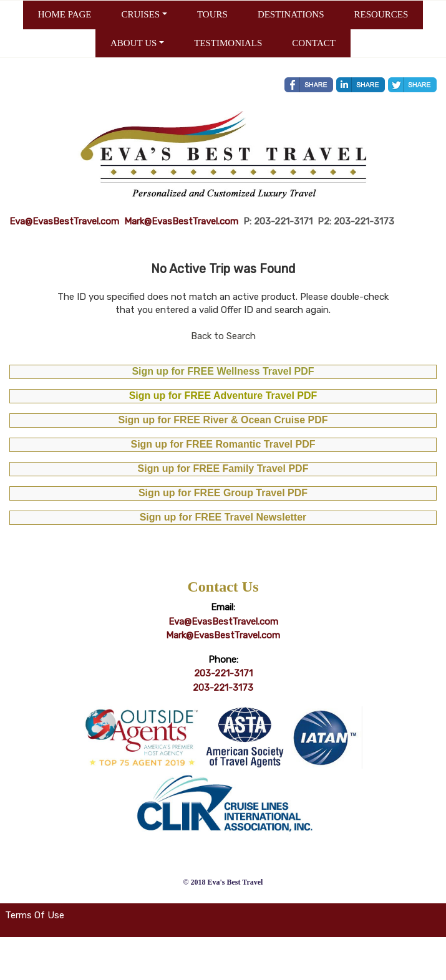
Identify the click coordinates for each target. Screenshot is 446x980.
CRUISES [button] (140, 14)
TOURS (212, 14)
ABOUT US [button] (133, 43)
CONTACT (314, 43)
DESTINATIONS (291, 14)
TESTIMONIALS (228, 43)
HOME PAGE (65, 14)
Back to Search (223, 336)
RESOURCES (381, 14)
